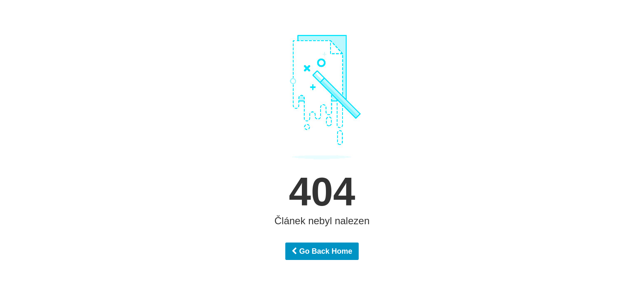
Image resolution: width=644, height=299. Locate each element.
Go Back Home (322, 251)
